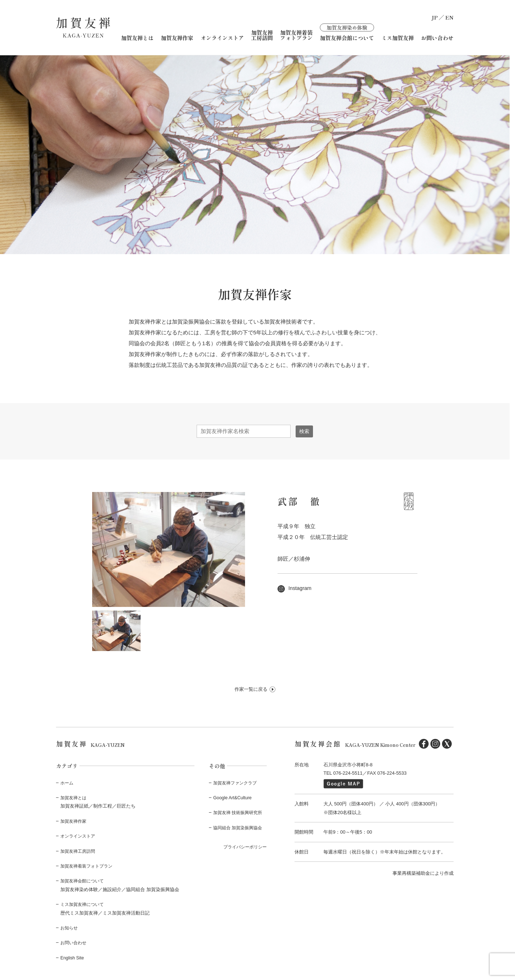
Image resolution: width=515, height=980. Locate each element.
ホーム (67, 782)
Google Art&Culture (233, 798)
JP (435, 17)
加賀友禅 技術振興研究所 (240, 812)
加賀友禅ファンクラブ (237, 782)
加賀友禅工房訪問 (262, 35)
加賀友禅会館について (347, 32)
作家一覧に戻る (251, 689)
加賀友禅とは (137, 38)
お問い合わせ (437, 38)
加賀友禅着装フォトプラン (296, 35)
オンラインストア (222, 38)
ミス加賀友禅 (398, 38)
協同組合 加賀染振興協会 (240, 827)
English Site (73, 957)
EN (449, 17)
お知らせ (70, 928)
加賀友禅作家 (177, 38)
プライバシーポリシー (243, 847)
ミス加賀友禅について (84, 904)
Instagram (295, 588)
